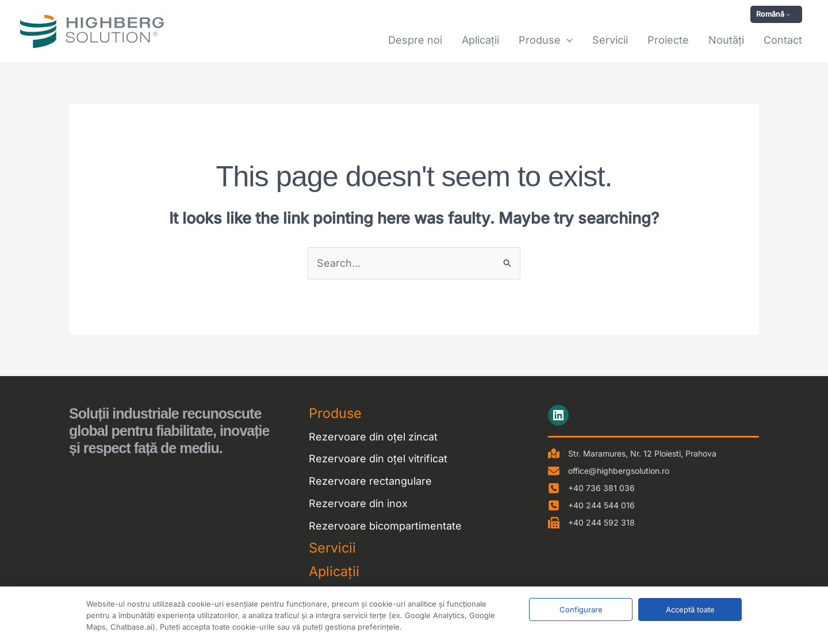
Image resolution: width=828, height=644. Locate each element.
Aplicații (334, 571)
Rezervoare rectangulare (370, 481)
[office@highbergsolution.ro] (609, 471)
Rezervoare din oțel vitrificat (378, 459)
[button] (776, 14)
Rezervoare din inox (358, 503)
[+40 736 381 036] (591, 488)
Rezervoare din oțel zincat (373, 437)
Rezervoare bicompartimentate (385, 526)
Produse (335, 413)
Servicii (332, 548)
